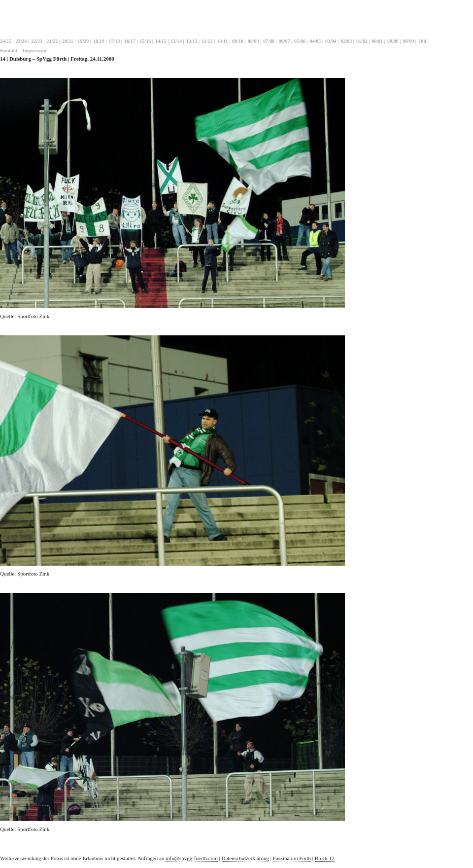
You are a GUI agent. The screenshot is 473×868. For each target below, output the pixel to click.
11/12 (207, 41)
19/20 (83, 41)
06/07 (285, 41)
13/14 (176, 41)
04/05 (316, 41)
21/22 (52, 41)
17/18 (114, 41)
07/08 (269, 41)
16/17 (130, 41)
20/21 (68, 41)
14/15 (161, 41)
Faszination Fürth (292, 858)
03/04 (331, 41)
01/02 (362, 41)
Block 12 (325, 858)
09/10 (238, 41)
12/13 (192, 41)
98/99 (409, 41)
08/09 (253, 41)
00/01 (378, 41)
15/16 (145, 41)
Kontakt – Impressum (23, 51)
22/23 (37, 41)
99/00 (393, 41)
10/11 (222, 41)
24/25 (6, 41)
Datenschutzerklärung (246, 858)
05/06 (300, 41)
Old (422, 41)
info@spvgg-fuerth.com (192, 858)
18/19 (99, 41)
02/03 (347, 41)
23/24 (21, 41)
